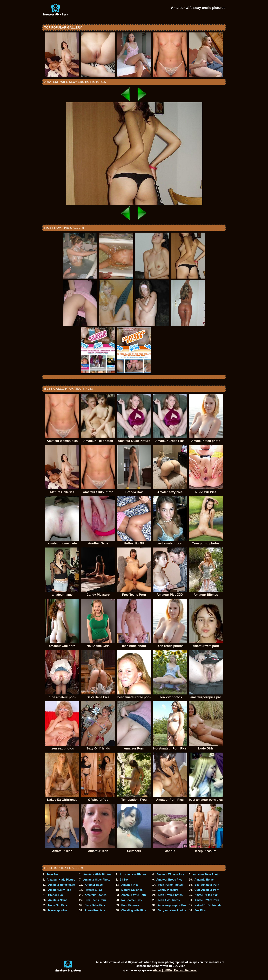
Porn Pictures (130, 905)
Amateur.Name (58, 900)
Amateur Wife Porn (134, 895)
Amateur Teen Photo (206, 874)
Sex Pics (200, 910)
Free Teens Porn (95, 900)
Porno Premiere (95, 910)
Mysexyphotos (58, 910)
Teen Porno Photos (170, 885)
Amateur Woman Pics (170, 874)
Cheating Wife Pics (134, 910)
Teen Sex (53, 874)
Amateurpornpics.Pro (172, 905)
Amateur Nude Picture (61, 880)
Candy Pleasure (168, 890)
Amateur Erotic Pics (169, 880)
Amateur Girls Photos (97, 874)
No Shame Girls (132, 900)
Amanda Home (204, 880)
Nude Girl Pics (58, 905)
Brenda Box (56, 895)
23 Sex (124, 880)
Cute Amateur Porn (207, 890)
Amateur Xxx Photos (133, 874)
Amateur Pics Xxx (206, 895)
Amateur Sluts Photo (97, 880)
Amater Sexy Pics (60, 890)
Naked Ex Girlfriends (208, 905)
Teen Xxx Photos (169, 900)
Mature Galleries (132, 890)
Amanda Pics (130, 885)
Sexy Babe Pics (95, 905)
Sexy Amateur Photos (172, 910)
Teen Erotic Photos (170, 895)
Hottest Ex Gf (93, 890)
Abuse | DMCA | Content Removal (175, 970)
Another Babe (94, 885)
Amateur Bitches (96, 895)
